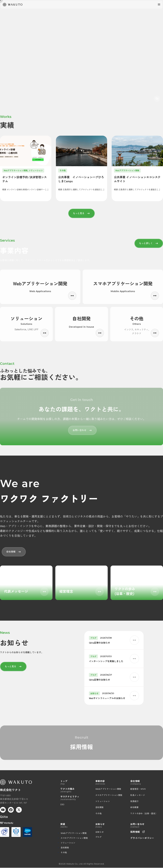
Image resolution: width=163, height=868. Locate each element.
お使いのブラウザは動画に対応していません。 (81, 52)
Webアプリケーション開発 (74, 833)
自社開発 (65, 848)
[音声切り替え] (157, 99)
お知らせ (100, 832)
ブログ (99, 837)
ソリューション (68, 843)
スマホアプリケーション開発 (74, 838)
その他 (64, 853)
